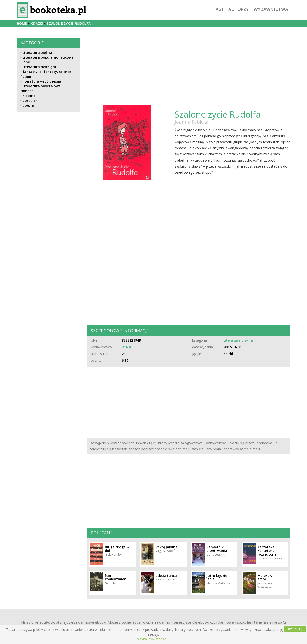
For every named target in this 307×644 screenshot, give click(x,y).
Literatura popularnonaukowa (48, 57)
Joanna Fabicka (192, 122)
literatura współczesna (42, 81)
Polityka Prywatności (151, 639)
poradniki (31, 100)
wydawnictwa (271, 9)
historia (29, 96)
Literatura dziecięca (39, 67)
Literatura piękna (37, 52)
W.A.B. (127, 347)
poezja (28, 105)
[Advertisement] (48, 276)
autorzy (238, 9)
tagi (218, 9)
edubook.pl (49, 622)
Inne (26, 62)
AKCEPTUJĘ (295, 629)
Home (22, 23)
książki (37, 23)
